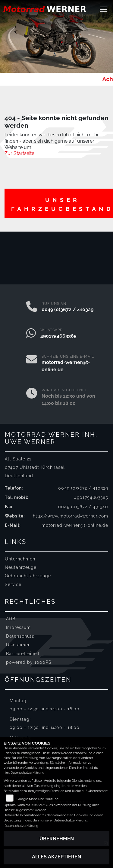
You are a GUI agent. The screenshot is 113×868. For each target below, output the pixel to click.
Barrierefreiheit (23, 653)
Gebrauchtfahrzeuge (28, 576)
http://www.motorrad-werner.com (71, 516)
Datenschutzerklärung (27, 773)
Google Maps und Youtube (38, 799)
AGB (11, 619)
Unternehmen (20, 559)
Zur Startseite (19, 153)
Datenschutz (20, 636)
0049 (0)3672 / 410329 (67, 310)
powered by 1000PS (29, 662)
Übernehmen (57, 839)
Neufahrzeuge (21, 567)
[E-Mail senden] (32, 364)
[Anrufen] (32, 307)
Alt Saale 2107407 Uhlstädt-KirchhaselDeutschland (35, 467)
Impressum (18, 627)
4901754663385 (58, 336)
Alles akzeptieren (56, 857)
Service (13, 584)
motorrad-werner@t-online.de (75, 525)
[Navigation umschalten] (103, 9)
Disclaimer (18, 645)
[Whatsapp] (31, 334)
